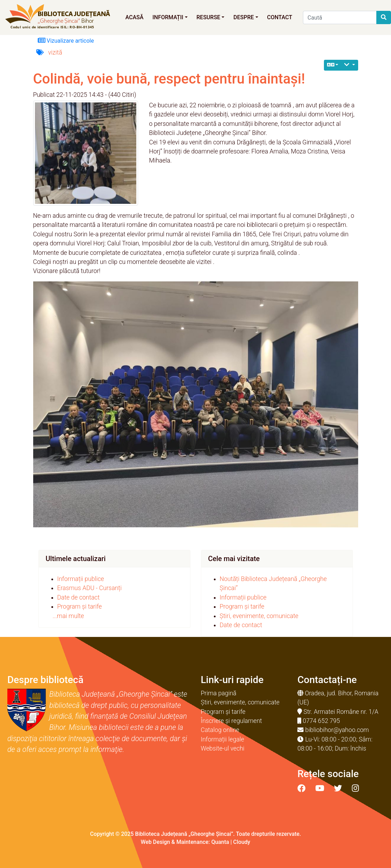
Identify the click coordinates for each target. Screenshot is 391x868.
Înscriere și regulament (231, 721)
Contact (280, 17)
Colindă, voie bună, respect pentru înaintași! (169, 79)
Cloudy (242, 842)
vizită (55, 52)
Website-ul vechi (223, 748)
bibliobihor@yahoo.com (337, 730)
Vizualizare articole (66, 40)
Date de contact (79, 597)
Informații (170, 17)
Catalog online (220, 730)
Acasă (135, 17)
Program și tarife (80, 607)
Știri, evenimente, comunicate (259, 616)
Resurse (210, 17)
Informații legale (223, 739)
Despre (246, 17)
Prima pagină (219, 693)
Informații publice (81, 579)
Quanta (220, 842)
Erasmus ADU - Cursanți (90, 588)
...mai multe (68, 616)
